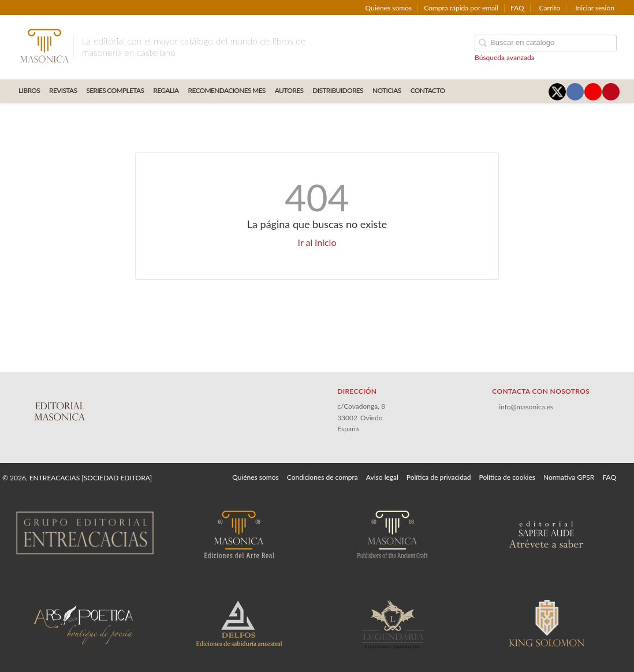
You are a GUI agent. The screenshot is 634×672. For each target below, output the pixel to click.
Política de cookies (507, 477)
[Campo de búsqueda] (546, 43)
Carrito (550, 8)
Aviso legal (382, 477)
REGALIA (166, 90)
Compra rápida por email (461, 8)
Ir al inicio (317, 242)
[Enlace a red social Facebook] (575, 92)
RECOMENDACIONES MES (227, 90)
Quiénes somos (389, 8)
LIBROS (29, 90)
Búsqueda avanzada (505, 57)
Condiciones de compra (322, 477)
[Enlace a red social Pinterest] (611, 92)
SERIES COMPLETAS (115, 90)
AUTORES (289, 90)
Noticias (387, 90)
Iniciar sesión (595, 8)
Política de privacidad (439, 477)
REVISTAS (63, 90)
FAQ (517, 8)
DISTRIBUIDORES (338, 90)
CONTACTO (428, 90)
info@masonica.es (526, 407)
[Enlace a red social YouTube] (593, 92)
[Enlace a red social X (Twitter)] (557, 92)
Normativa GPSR (569, 477)
